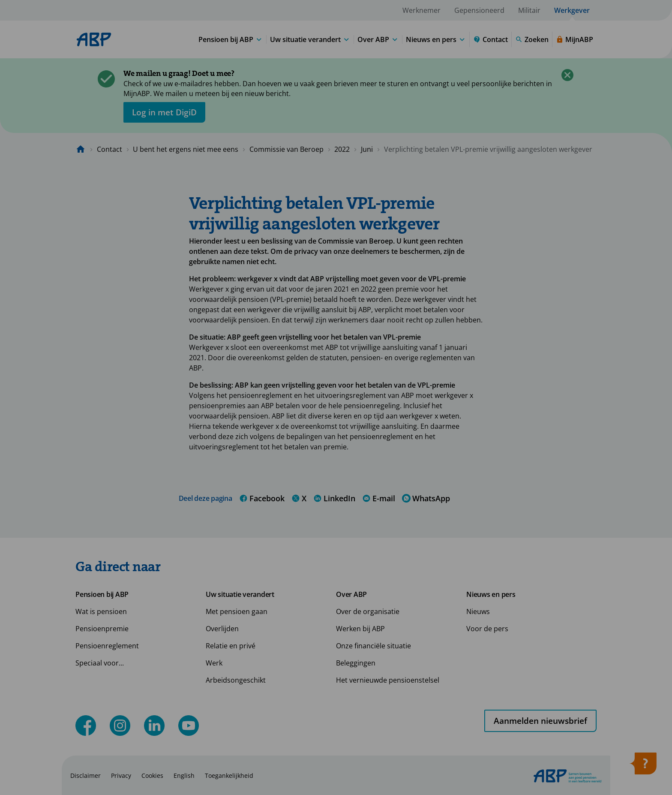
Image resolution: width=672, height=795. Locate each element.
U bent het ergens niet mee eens (186, 149)
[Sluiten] (567, 75)
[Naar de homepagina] (81, 149)
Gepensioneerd (479, 10)
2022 (342, 149)
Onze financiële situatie (373, 646)
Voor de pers (487, 629)
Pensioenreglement (107, 646)
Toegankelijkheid (229, 775)
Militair (529, 10)
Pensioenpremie (102, 629)
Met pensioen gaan (237, 611)
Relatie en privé (231, 646)
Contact (109, 149)
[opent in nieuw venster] (164, 112)
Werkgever (572, 10)
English (184, 775)
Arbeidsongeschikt (236, 680)
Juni (367, 149)
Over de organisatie (368, 611)
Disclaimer (85, 775)
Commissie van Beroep (286, 149)
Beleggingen (356, 663)
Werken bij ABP (360, 629)
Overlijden (222, 629)
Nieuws (478, 611)
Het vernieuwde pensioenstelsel (388, 680)
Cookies (152, 775)
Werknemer (421, 10)
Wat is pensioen (101, 611)
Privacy (121, 775)
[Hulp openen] (643, 766)
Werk (214, 663)
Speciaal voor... (100, 663)
